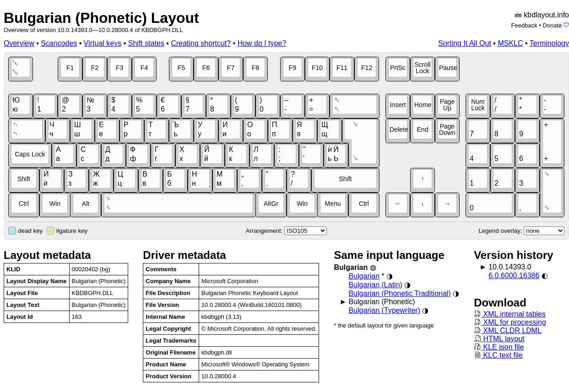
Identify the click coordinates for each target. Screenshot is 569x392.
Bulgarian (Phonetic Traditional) (399, 293)
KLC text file (498, 355)
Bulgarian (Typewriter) (384, 310)
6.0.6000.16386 (514, 276)
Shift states (146, 43)
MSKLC (510, 43)
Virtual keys (103, 43)
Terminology (549, 43)
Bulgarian (364, 276)
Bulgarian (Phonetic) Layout (101, 18)
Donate (552, 25)
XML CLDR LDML (508, 330)
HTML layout (499, 339)
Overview (19, 43)
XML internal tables (510, 314)
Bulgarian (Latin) (375, 285)
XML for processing (510, 322)
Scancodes (59, 43)
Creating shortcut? (201, 43)
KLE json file (499, 347)
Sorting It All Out (465, 43)
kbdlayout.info (546, 15)
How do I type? (262, 43)
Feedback (524, 25)
